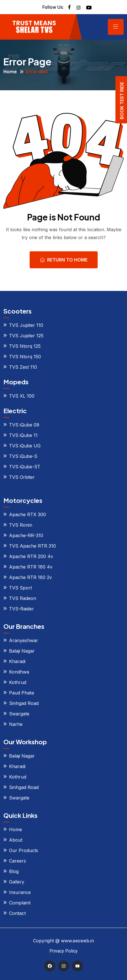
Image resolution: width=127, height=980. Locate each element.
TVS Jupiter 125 (26, 336)
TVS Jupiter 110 (26, 325)
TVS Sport (20, 588)
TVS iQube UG (25, 446)
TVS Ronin (21, 525)
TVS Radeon (23, 598)
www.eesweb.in (77, 941)
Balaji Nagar (22, 651)
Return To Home (64, 260)
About (16, 840)
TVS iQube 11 (23, 435)
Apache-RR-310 (26, 535)
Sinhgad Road (24, 703)
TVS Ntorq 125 (25, 346)
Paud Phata (21, 693)
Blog (14, 871)
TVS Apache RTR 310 (32, 546)
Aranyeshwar (24, 640)
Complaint (20, 903)
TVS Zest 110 (23, 367)
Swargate (19, 714)
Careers (17, 861)
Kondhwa (19, 672)
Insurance (20, 892)
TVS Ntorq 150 (25, 357)
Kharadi (17, 661)
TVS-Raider (21, 609)
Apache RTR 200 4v (31, 556)
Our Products (24, 850)
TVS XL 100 (22, 396)
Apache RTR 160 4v (31, 567)
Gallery (17, 882)
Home (10, 71)
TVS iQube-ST (25, 467)
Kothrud (18, 682)
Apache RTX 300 (28, 514)
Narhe (16, 724)
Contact (17, 913)
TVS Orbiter (22, 477)
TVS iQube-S (23, 456)
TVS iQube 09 (24, 425)
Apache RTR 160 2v (30, 577)
